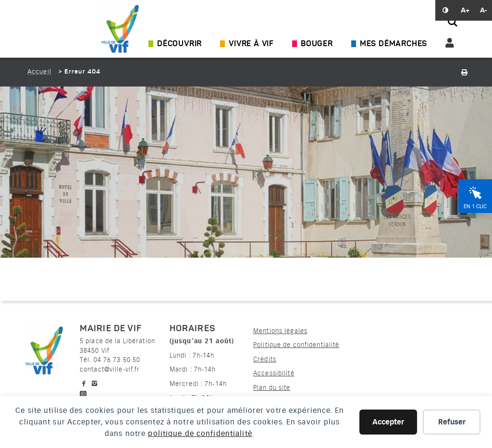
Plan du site (272, 388)
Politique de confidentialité (296, 345)
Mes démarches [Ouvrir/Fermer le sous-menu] (394, 44)
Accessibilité (274, 373)
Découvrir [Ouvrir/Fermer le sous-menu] (179, 44)
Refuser (452, 422)
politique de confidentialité (200, 434)
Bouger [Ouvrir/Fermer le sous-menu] (317, 44)
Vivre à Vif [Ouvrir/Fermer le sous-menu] (251, 44)
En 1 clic (475, 206)
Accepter (388, 422)
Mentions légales (280, 331)
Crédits (265, 359)
